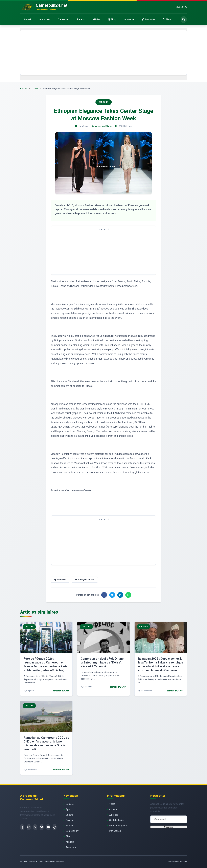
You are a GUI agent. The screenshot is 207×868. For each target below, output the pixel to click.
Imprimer (60, 580)
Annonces (148, 19)
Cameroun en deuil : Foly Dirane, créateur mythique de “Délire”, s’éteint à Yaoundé (103, 662)
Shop (112, 19)
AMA (167, 19)
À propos (114, 815)
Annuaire (129, 19)
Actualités (45, 19)
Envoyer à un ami (85, 580)
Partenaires (115, 831)
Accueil (27, 19)
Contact (113, 809)
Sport (69, 809)
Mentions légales (118, 826)
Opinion (70, 820)
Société (70, 804)
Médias (97, 19)
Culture (35, 89)
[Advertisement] (103, 53)
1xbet (112, 804)
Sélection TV (72, 831)
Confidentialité (117, 820)
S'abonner (169, 827)
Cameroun (63, 19)
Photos (81, 19)
